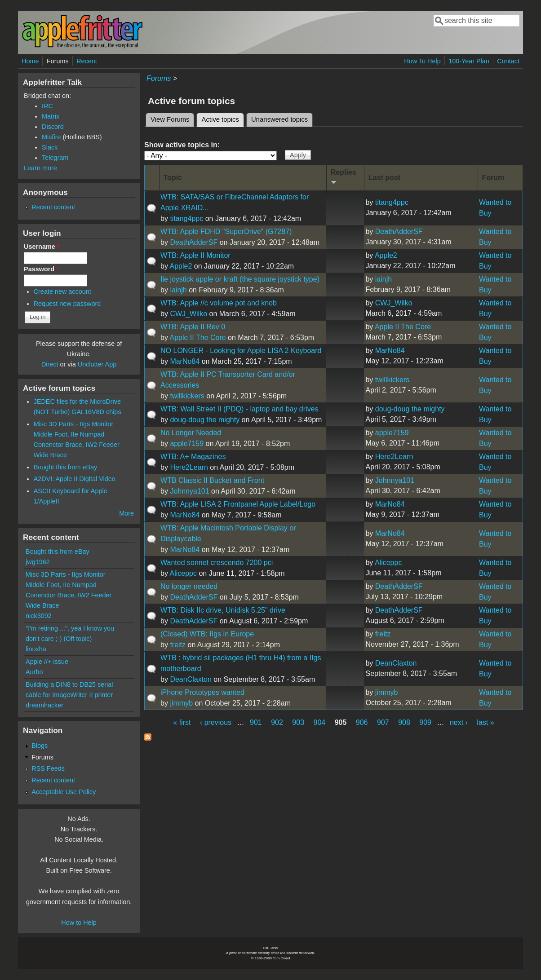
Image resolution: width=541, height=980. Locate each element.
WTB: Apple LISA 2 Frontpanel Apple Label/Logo (238, 504)
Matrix (51, 116)
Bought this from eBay (66, 467)
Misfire (51, 137)
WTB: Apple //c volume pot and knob (219, 303)
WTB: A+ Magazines (193, 457)
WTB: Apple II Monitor (195, 255)
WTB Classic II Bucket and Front (212, 480)
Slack (50, 147)
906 (362, 722)
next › (459, 722)
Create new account (62, 291)
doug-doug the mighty (205, 420)
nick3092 (39, 616)
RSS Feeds (48, 768)
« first (182, 722)
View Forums (170, 119)
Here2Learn (189, 467)
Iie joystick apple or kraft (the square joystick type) (240, 279)
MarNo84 (185, 361)
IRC (47, 106)
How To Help (422, 61)
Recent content (53, 207)
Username (42, 247)
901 (256, 722)
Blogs (40, 746)
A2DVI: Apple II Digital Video (75, 479)
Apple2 (181, 266)
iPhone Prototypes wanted (202, 692)
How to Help (79, 923)
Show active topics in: (182, 145)
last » (485, 722)
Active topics (222, 118)
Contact (508, 61)
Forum (493, 178)
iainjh (178, 290)
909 (425, 722)
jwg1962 (38, 562)
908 (404, 722)
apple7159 (187, 444)
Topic (173, 178)
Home (30, 61)
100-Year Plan (469, 61)
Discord (53, 127)
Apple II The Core (198, 338)
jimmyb (181, 703)
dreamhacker (44, 705)
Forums (58, 61)
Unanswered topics (279, 119)
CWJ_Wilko (188, 314)
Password (41, 269)
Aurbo (34, 672)
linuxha (36, 649)
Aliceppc (183, 573)
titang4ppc (186, 219)
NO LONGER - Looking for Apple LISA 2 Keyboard (241, 351)
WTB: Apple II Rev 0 (193, 327)
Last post (384, 178)
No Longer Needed (191, 433)
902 (277, 722)
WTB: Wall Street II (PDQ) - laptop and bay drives (239, 409)
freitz (178, 645)
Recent (87, 61)
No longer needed (189, 586)
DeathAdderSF (194, 242)
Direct (50, 364)
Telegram (55, 158)
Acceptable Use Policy (64, 792)
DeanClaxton (191, 679)
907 (383, 722)
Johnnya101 (189, 491)
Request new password (67, 304)
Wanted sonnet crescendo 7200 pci (217, 563)
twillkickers (187, 396)
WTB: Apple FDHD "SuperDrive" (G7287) (226, 232)
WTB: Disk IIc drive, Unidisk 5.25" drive (223, 610)
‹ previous (216, 722)
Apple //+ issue (47, 662)
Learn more (40, 168)
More (126, 513)
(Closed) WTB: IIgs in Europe (207, 634)
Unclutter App (97, 364)
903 (298, 722)
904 (320, 722)
